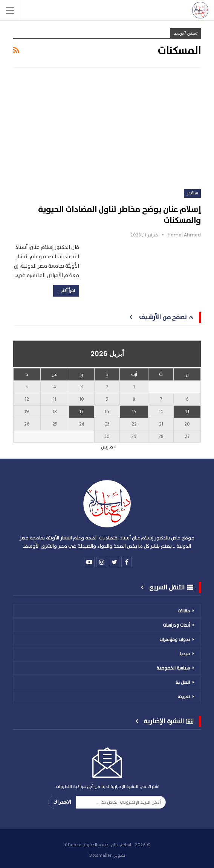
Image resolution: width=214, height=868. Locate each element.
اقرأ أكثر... (66, 291)
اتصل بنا (183, 682)
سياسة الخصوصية (173, 668)
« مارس (109, 447)
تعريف (184, 697)
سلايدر (192, 193)
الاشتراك (62, 802)
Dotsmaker (100, 855)
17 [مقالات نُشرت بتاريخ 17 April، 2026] (82, 412)
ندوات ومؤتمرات (175, 639)
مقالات (184, 611)
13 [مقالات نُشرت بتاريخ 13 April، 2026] (187, 412)
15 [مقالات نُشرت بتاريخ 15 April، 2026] (134, 412)
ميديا (185, 654)
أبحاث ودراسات (176, 625)
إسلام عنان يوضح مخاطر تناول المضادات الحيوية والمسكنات (119, 215)
